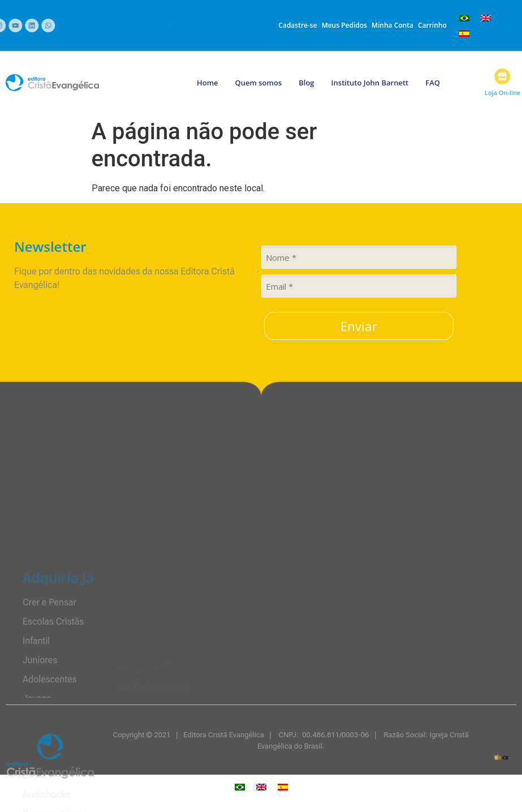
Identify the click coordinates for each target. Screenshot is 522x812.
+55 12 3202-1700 (164, 27)
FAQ (433, 83)
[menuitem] (464, 18)
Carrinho (432, 25)
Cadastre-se (297, 25)
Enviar (359, 326)
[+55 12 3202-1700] (131, 25)
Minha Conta (392, 25)
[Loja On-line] (510, 76)
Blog (306, 83)
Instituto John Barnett (370, 83)
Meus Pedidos (344, 25)
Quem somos (259, 83)
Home (208, 83)
